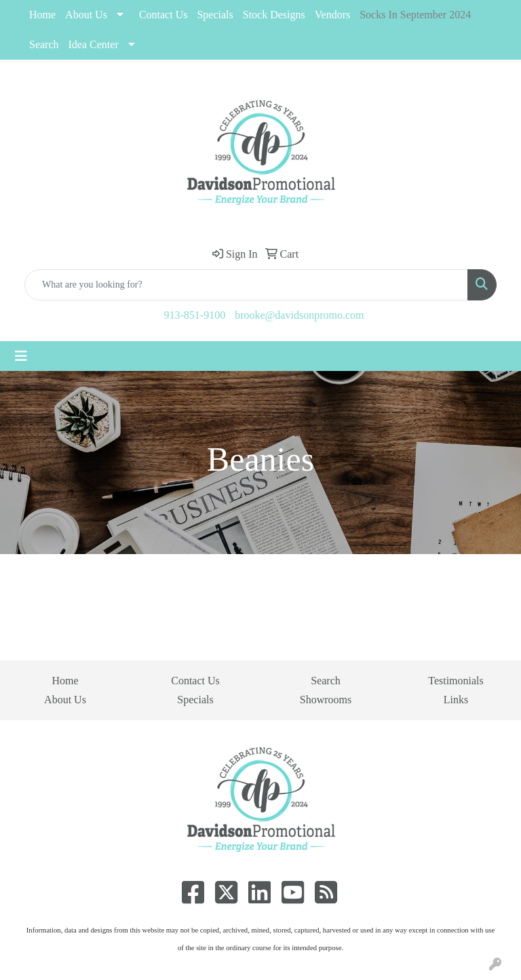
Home (42, 15)
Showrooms (326, 700)
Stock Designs (274, 15)
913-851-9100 (195, 315)
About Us (86, 15)
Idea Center (94, 44)
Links (456, 700)
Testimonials (456, 681)
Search (44, 44)
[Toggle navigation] (21, 356)
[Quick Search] (246, 285)
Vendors (332, 15)
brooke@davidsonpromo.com (299, 315)
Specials (195, 700)
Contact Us (163, 15)
